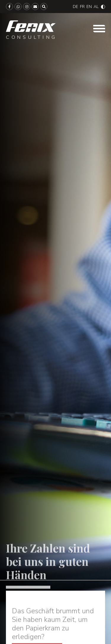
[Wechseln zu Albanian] (96, 7)
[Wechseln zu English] (89, 7)
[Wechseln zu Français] (82, 7)
